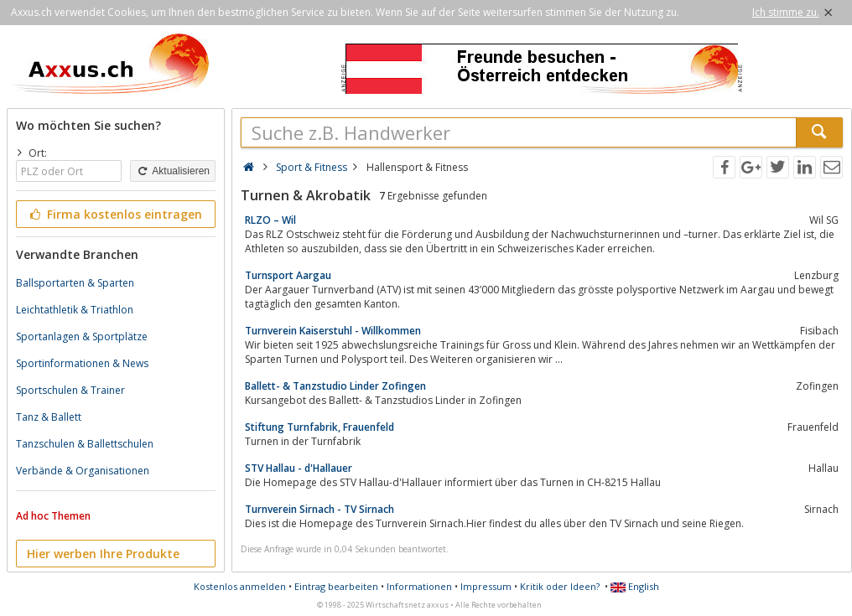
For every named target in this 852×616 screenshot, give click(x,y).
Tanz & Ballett (49, 417)
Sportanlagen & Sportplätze (82, 336)
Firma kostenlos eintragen (114, 214)
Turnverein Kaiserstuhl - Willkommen (333, 331)
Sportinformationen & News (82, 363)
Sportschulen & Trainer (70, 390)
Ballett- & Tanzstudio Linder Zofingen (335, 386)
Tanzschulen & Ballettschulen (85, 444)
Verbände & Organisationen (83, 471)
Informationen (419, 586)
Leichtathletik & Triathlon (75, 310)
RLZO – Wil (270, 220)
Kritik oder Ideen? (560, 586)
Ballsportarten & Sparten (75, 283)
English (635, 586)
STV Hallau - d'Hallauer (299, 468)
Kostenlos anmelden (240, 586)
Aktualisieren (173, 171)
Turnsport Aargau (288, 275)
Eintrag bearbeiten (336, 586)
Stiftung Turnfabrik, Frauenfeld (319, 427)
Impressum (486, 586)
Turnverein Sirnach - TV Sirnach (319, 509)
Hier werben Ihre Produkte (103, 554)
